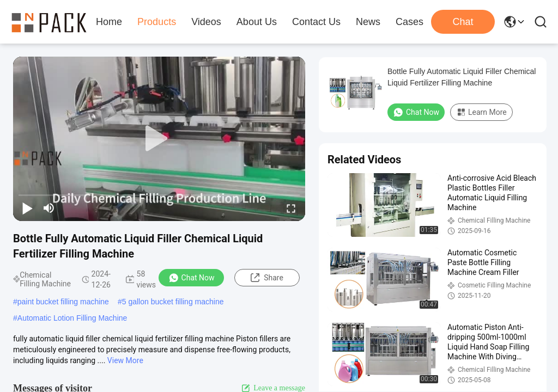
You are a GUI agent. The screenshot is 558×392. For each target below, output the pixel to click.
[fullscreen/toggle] (291, 208)
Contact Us (316, 22)
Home (109, 22)
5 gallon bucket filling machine (173, 302)
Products (157, 22)
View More (125, 360)
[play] (159, 139)
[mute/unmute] (49, 208)
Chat (463, 22)
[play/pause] (27, 208)
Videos (206, 22)
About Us (257, 22)
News (368, 22)
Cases (410, 22)
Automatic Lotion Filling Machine (72, 318)
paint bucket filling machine (63, 302)
